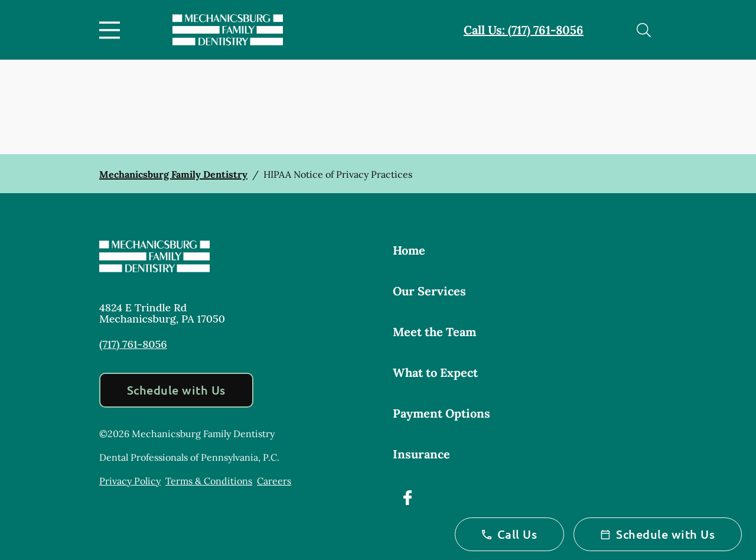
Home (409, 250)
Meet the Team (434, 332)
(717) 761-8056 (133, 344)
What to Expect (435, 372)
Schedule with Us (176, 390)
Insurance (421, 454)
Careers (274, 481)
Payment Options (441, 413)
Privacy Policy (130, 481)
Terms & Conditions (209, 481)
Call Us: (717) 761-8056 (524, 30)
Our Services (429, 291)
